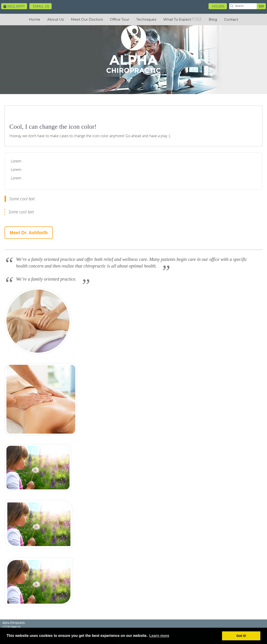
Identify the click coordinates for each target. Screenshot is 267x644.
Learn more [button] (159, 636)
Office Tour (120, 19)
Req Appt (14, 6)
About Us (56, 19)
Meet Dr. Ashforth (29, 233)
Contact (231, 19)
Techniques (146, 19)
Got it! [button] (241, 636)
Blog (213, 19)
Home (35, 19)
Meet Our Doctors (87, 19)
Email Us (41, 6)
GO (261, 6)
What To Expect (177, 19)
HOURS (218, 6)
